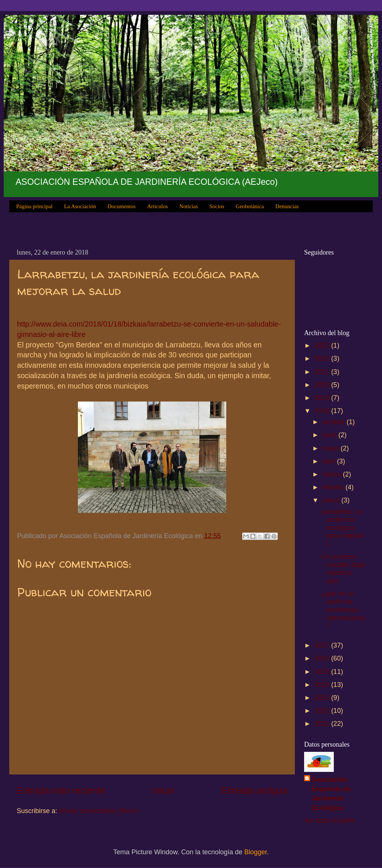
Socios (217, 206)
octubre (334, 422)
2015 (323, 672)
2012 (323, 711)
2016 (323, 658)
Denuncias (287, 206)
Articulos (158, 206)
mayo (331, 448)
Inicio (163, 790)
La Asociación (80, 206)
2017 (323, 645)
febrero (334, 487)
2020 (323, 385)
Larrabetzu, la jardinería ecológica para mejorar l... (343, 528)
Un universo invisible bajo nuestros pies (343, 569)
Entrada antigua (254, 790)
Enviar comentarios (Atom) (98, 811)
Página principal (34, 206)
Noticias (189, 206)
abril (330, 461)
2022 (323, 358)
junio (330, 435)
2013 (323, 698)
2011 (323, 724)
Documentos (122, 206)
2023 (323, 345)
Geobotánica (250, 206)
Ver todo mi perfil (329, 820)
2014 (323, 685)
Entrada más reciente (61, 790)
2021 (323, 372)
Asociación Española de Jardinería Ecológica (331, 794)
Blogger (256, 852)
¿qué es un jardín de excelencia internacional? (343, 610)
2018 (323, 411)
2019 (323, 398)
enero (332, 500)
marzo (332, 474)
